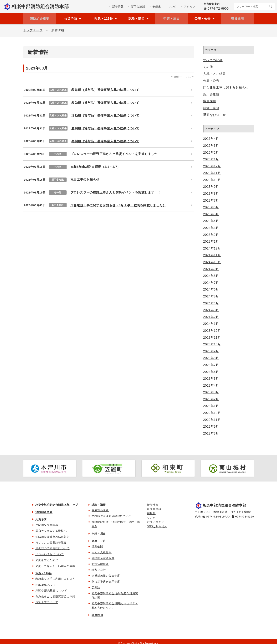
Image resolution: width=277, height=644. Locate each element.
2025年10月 (212, 180)
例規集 (151, 513)
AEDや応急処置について (51, 590)
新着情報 (153, 505)
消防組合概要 (40, 19)
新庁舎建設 (211, 94)
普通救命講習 (100, 510)
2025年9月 (211, 187)
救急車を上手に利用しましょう (55, 579)
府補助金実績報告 (103, 558)
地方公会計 (99, 570)
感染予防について (47, 602)
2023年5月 (211, 379)
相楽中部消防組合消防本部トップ (57, 505)
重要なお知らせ (214, 115)
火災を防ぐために (47, 560)
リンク (151, 518)
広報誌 (96, 587)
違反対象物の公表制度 (106, 576)
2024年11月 (212, 255)
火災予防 (41, 519)
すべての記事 (213, 60)
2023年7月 (211, 365)
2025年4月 (211, 221)
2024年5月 (211, 296)
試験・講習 (211, 108)
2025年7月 (211, 201)
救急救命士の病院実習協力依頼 (55, 596)
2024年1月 (211, 324)
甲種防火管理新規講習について (111, 516)
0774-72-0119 (216, 517)
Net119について (46, 585)
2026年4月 (211, 139)
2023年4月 (211, 386)
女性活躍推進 (100, 564)
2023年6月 (211, 372)
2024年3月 (211, 310)
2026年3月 (211, 146)
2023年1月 (211, 406)
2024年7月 (211, 283)
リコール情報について (50, 554)
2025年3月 (211, 228)
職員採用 (237, 19)
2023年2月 (211, 399)
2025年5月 (211, 214)
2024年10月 (212, 262)
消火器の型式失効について (53, 548)
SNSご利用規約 (157, 526)
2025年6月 (211, 207)
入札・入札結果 (214, 74)
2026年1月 (211, 159)
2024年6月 (211, 289)
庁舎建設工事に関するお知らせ (226, 88)
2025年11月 (212, 173)
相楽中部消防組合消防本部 (40, 6)
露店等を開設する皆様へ (51, 531)
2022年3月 (211, 433)
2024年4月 (211, 303)
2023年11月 (212, 338)
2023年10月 (212, 344)
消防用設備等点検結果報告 (53, 537)
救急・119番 (44, 573)
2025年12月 (212, 166)
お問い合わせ (156, 522)
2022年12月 (212, 413)
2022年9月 (211, 427)
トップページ (33, 31)
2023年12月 (212, 331)
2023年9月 (211, 351)
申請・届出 (171, 19)
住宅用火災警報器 (47, 525)
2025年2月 (211, 235)
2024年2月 (211, 317)
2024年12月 (212, 248)
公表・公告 (211, 81)
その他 (208, 67)
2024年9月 (211, 269)
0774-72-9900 (218, 9)
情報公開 (97, 546)
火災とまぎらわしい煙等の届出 (55, 566)
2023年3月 (211, 392)
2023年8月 (211, 358)
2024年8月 (211, 276)
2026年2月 (211, 153)
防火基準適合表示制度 (106, 582)
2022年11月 (212, 420)
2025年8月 (211, 194)
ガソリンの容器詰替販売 (51, 543)
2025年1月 (211, 242)
